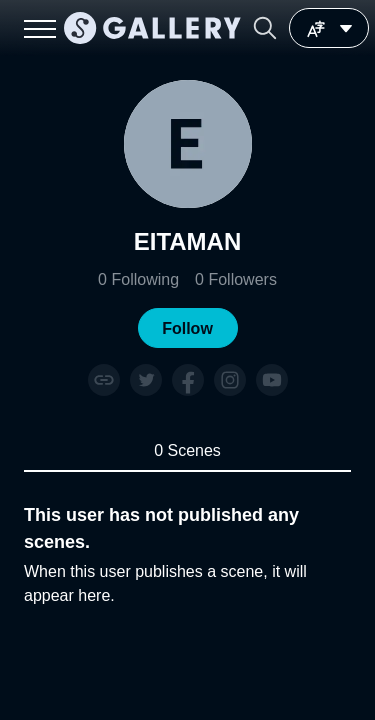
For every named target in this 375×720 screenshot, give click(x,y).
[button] (265, 28)
